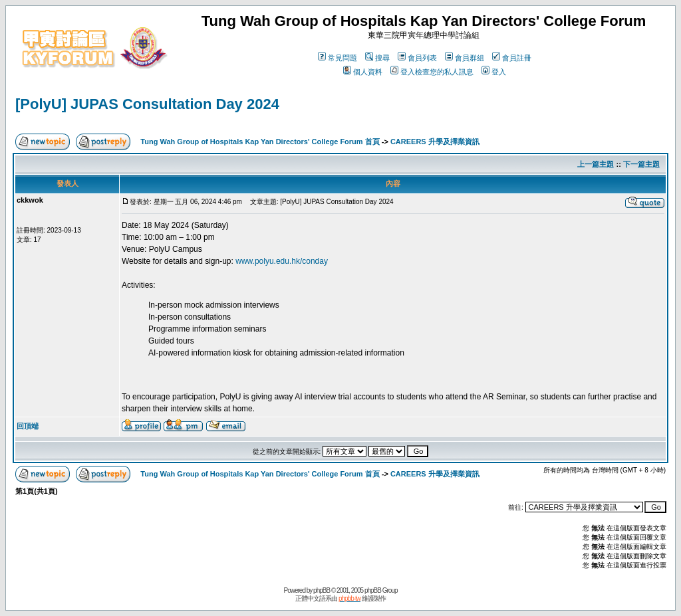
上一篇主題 (596, 164)
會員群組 (465, 58)
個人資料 (363, 72)
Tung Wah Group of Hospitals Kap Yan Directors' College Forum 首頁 (260, 142)
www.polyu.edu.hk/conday (282, 261)
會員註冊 (512, 58)
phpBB (322, 590)
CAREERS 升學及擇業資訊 (435, 142)
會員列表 (417, 58)
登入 (494, 72)
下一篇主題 (641, 164)
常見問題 (338, 58)
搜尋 (377, 58)
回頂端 (28, 426)
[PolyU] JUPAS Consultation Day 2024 (147, 104)
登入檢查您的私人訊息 (432, 72)
